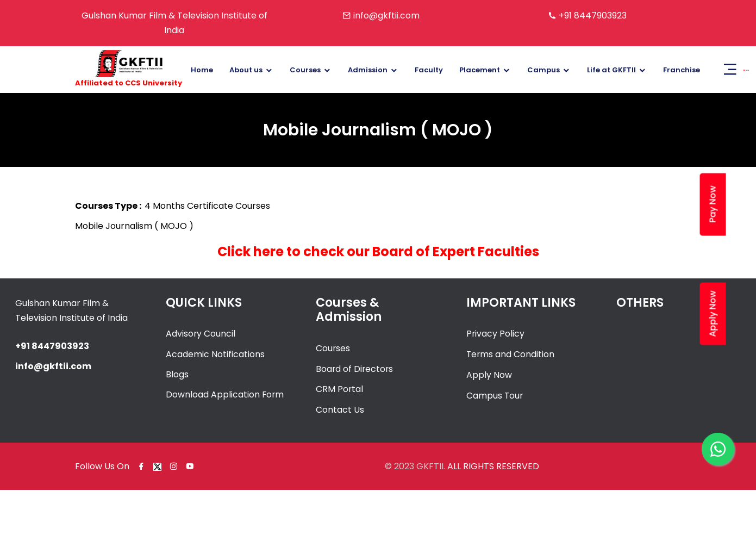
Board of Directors (355, 368)
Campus (543, 70)
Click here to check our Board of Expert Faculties (378, 251)
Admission (368, 70)
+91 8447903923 (593, 15)
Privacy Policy (496, 334)
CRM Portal (340, 389)
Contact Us (340, 409)
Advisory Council (201, 334)
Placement (480, 70)
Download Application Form (225, 394)
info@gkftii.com (386, 15)
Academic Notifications (215, 354)
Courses (305, 70)
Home (202, 70)
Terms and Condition (511, 354)
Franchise (682, 70)
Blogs (177, 374)
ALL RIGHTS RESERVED (493, 465)
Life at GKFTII (611, 70)
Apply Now (489, 374)
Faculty (429, 70)
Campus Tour (495, 394)
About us (246, 70)
